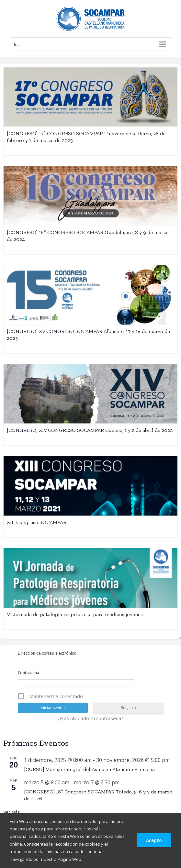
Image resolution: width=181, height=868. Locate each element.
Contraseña (28, 673)
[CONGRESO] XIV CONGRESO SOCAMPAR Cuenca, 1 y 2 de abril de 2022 (90, 430)
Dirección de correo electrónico (47, 653)
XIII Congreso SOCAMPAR (37, 522)
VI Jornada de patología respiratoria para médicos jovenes (75, 614)
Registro (128, 708)
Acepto (154, 840)
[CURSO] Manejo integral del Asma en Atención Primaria (89, 769)
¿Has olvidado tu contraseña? (90, 718)
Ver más (11, 812)
